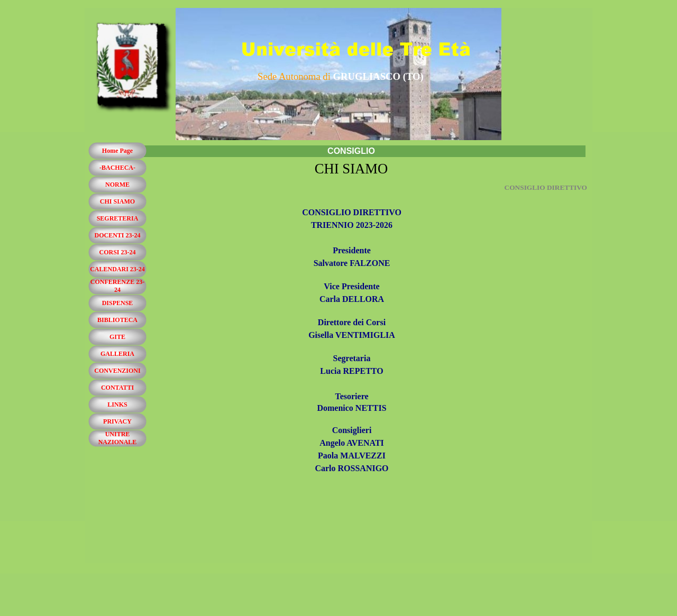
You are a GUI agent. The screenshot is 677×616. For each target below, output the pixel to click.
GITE (117, 337)
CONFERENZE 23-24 (117, 286)
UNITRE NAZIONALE (118, 438)
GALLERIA (117, 354)
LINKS (117, 404)
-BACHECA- (117, 168)
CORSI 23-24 (117, 252)
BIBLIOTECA (117, 320)
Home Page (117, 151)
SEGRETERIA (118, 218)
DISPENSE (118, 303)
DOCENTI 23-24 (117, 235)
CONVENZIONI (117, 371)
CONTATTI (117, 388)
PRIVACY (117, 421)
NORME (117, 185)
